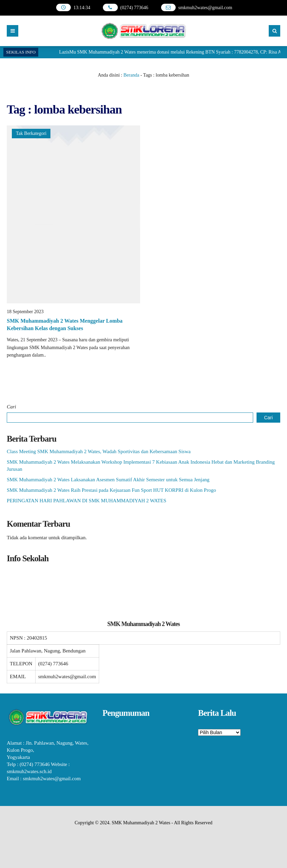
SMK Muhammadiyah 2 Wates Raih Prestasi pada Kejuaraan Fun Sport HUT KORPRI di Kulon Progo (111, 490)
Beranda (131, 75)
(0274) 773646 (134, 8)
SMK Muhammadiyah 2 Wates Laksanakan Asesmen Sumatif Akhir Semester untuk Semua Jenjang (108, 480)
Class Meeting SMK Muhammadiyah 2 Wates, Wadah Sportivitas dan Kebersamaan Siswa (99, 451)
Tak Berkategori (31, 133)
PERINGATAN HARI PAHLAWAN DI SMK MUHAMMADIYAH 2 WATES (86, 501)
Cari (12, 407)
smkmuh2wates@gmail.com (205, 8)
